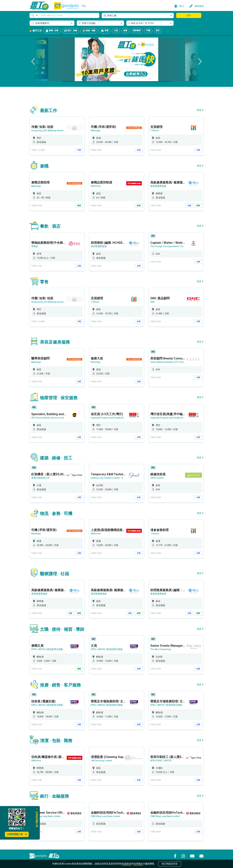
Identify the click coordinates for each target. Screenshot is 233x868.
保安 (158, 30)
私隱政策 (127, 864)
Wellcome (96, 186)
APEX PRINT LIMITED (161, 761)
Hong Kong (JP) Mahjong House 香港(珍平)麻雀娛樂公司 (60, 130)
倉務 (125, 30)
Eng (84, 6)
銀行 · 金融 (70, 31)
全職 (79, 150)
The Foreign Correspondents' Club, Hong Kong (174, 246)
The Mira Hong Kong (161, 649)
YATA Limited (157, 478)
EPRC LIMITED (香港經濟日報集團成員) (51, 649)
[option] (57, 136)
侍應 (105, 31)
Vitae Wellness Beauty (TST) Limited (169, 362)
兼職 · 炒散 (52, 31)
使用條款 (138, 864)
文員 (116, 30)
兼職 (79, 206)
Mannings (96, 130)
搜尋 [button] (189, 15)
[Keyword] (69, 15)
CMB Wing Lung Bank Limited (46, 816)
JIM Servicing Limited (101, 761)
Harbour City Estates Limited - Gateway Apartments (117, 478)
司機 (148, 30)
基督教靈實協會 (158, 186)
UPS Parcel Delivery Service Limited (49, 418)
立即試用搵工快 (17, 834)
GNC (153, 302)
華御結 (35, 246)
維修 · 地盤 (89, 31)
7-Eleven (155, 130)
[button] (34, 15)
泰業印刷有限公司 (40, 478)
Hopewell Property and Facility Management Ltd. (115, 418)
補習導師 (137, 30)
